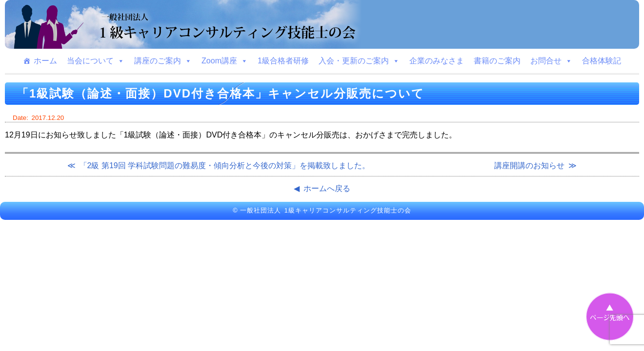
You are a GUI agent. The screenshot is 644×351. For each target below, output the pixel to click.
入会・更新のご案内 (359, 61)
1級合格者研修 (283, 61)
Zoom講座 (225, 61)
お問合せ (551, 61)
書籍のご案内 (497, 61)
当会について (96, 61)
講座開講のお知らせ (529, 166)
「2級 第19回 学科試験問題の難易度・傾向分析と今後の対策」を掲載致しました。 (225, 166)
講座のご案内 (163, 61)
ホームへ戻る (327, 188)
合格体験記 (602, 61)
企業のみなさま (437, 61)
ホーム (45, 61)
